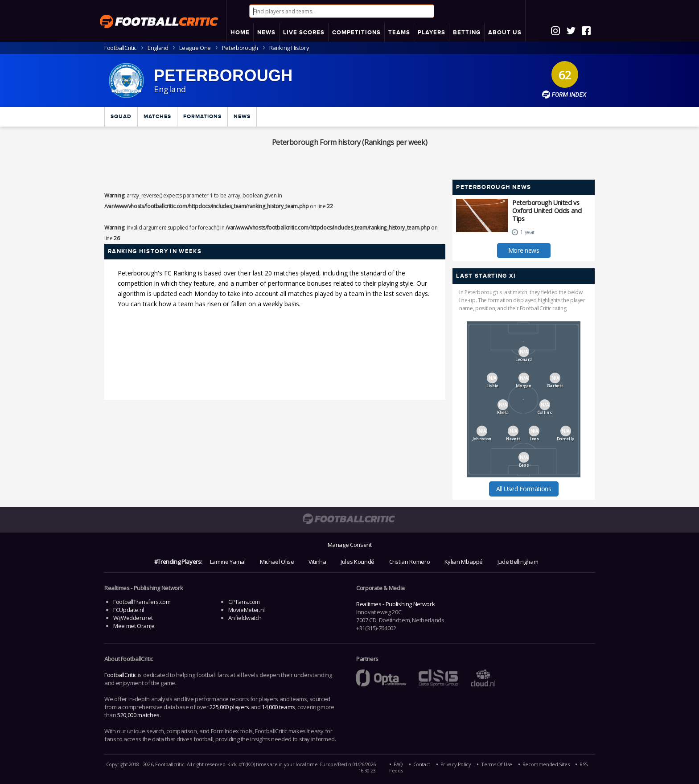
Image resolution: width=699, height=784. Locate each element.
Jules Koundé (358, 562)
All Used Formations (524, 489)
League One (195, 48)
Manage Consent (350, 545)
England (158, 48)
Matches (157, 117)
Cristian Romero (410, 562)
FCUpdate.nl (129, 610)
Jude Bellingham (518, 562)
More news (524, 250)
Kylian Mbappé (464, 562)
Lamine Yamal (228, 562)
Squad (121, 117)
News (242, 117)
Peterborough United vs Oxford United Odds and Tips (547, 211)
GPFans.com (244, 602)
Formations (202, 117)
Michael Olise (277, 562)
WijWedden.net (133, 618)
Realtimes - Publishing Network (395, 604)
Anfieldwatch (245, 618)
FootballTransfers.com (142, 602)
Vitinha (317, 562)
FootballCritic (120, 675)
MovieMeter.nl (247, 610)
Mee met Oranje (134, 626)
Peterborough (240, 48)
